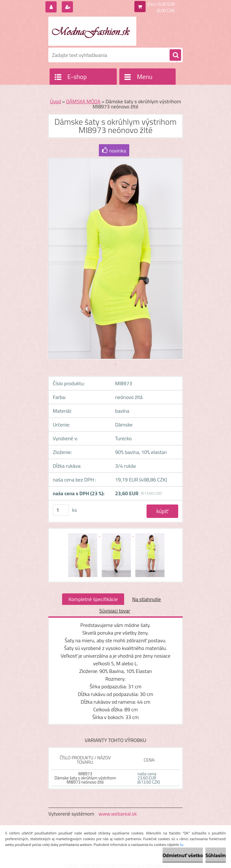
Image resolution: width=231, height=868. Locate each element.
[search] (175, 55)
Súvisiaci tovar (115, 611)
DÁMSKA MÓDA (83, 101)
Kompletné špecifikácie (93, 599)
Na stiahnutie (147, 599)
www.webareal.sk (118, 814)
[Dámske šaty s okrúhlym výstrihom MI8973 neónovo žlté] (83, 534)
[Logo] (92, 31)
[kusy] (61, 510)
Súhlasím (216, 855)
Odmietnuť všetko (183, 855)
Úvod (56, 101)
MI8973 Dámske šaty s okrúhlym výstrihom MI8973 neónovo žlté (85, 778)
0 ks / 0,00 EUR (161, 4)
